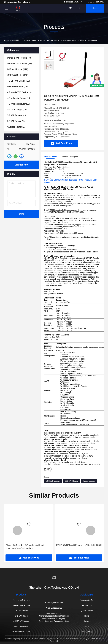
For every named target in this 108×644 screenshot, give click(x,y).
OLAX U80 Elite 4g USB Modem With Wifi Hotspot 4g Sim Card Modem (25, 547)
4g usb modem (89, 481)
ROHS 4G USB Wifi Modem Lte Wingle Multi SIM (79, 545)
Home (7, 41)
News (87, 616)
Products (16, 41)
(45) (20, 64)
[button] (17, 530)
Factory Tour (87, 605)
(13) (19, 98)
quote (95, 8)
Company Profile (87, 600)
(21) (19, 104)
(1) (16, 121)
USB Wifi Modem (30, 41)
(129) (18, 69)
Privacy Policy (87, 632)
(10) (19, 81)
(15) (17, 87)
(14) (20, 92)
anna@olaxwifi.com (73, 2)
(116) (18, 75)
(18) (17, 110)
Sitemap (87, 626)
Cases (87, 621)
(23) (17, 127)
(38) (19, 58)
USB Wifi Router (71, 481)
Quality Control (87, 611)
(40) (17, 115)
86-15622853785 (96, 2)
